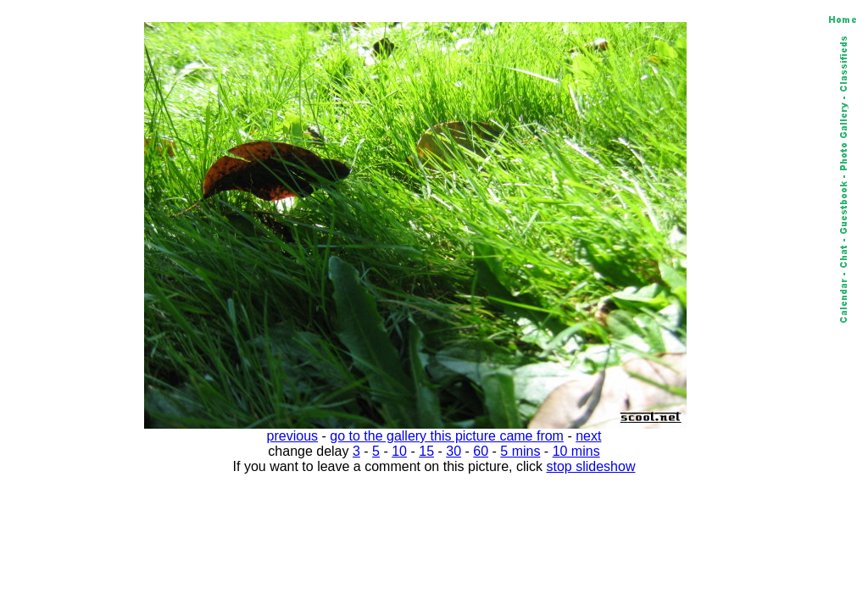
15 (426, 451)
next (588, 436)
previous (292, 436)
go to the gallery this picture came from (447, 436)
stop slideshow (591, 466)
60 (481, 451)
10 (399, 451)
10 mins (576, 451)
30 (453, 451)
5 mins (520, 451)
